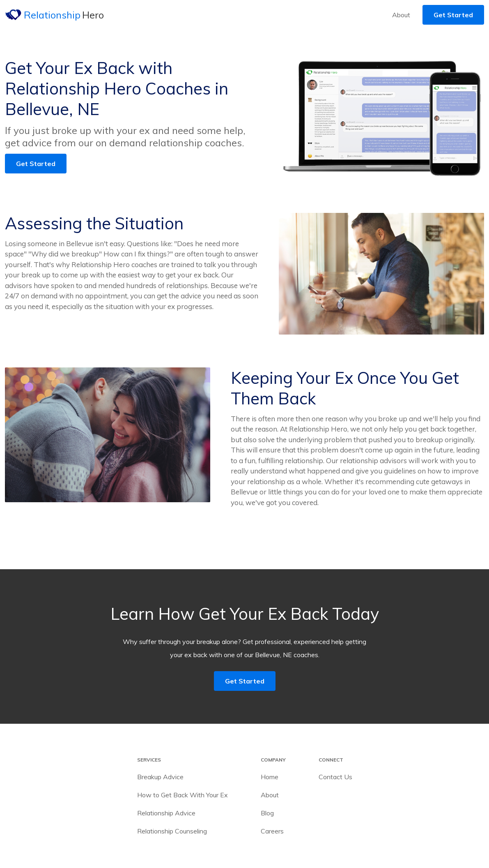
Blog (267, 813)
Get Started (453, 15)
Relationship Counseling (172, 831)
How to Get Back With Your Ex (183, 795)
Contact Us (335, 777)
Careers (272, 831)
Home (270, 777)
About (401, 15)
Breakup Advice (160, 777)
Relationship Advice (166, 813)
